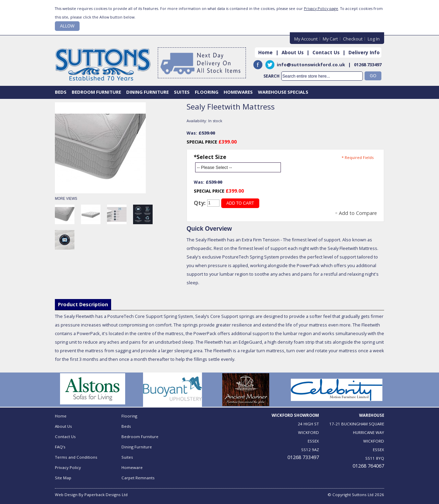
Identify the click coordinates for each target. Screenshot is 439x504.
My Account (306, 39)
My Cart (330, 39)
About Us (293, 52)
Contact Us (326, 52)
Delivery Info (364, 52)
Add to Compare (358, 213)
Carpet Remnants (138, 478)
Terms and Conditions (76, 457)
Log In (374, 39)
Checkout (353, 39)
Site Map (63, 478)
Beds (126, 426)
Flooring (129, 416)
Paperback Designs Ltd (106, 495)
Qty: (200, 203)
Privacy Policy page (321, 8)
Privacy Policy (68, 467)
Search (271, 76)
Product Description (83, 304)
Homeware (132, 467)
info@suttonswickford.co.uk (311, 65)
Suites (127, 457)
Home (265, 52)
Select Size (210, 157)
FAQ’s (60, 447)
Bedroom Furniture (140, 437)
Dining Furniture (137, 447)
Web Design (66, 495)
